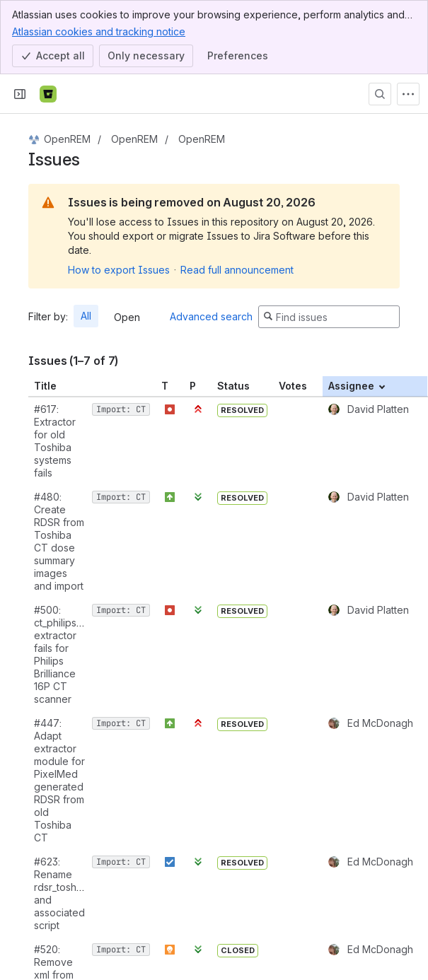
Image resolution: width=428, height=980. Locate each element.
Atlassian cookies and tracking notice (99, 31)
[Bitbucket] (48, 94)
